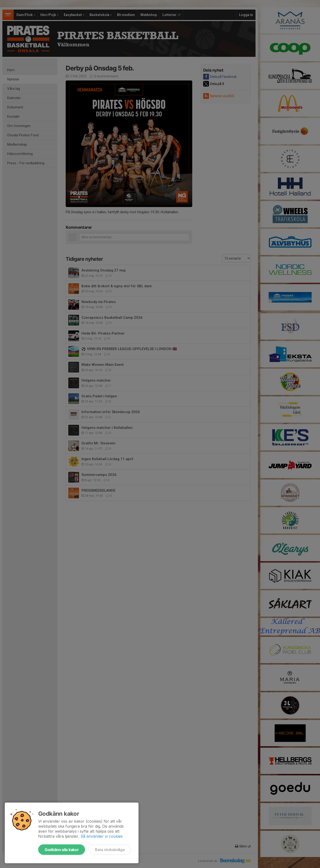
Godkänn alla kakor (62, 850)
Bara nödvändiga (110, 850)
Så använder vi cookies (102, 836)
